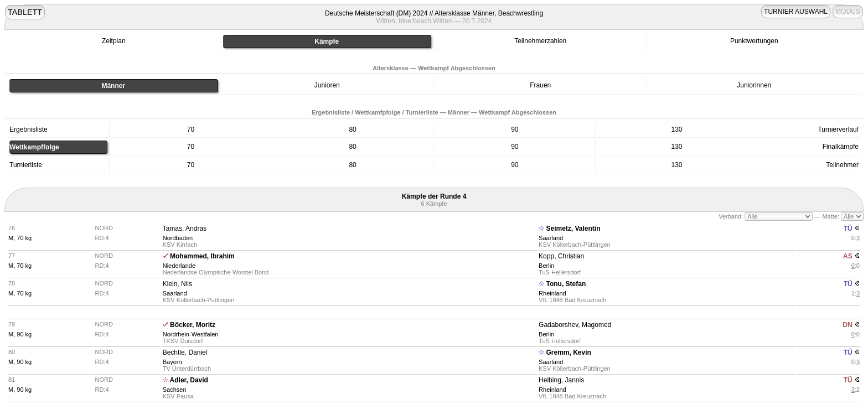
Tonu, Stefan (566, 284)
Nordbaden (178, 238)
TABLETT (25, 12)
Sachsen (175, 390)
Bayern (172, 362)
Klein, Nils (177, 284)
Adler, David (189, 380)
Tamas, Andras (185, 229)
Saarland (551, 238)
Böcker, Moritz (193, 325)
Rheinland (552, 293)
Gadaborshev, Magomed (575, 325)
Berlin (546, 266)
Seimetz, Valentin (573, 229)
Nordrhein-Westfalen (191, 334)
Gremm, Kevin (568, 352)
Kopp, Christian (561, 256)
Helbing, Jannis (561, 380)
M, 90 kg (20, 334)
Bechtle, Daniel (185, 352)
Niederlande (179, 266)
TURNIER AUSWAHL (796, 12)
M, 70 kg (20, 238)
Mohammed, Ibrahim (202, 256)
